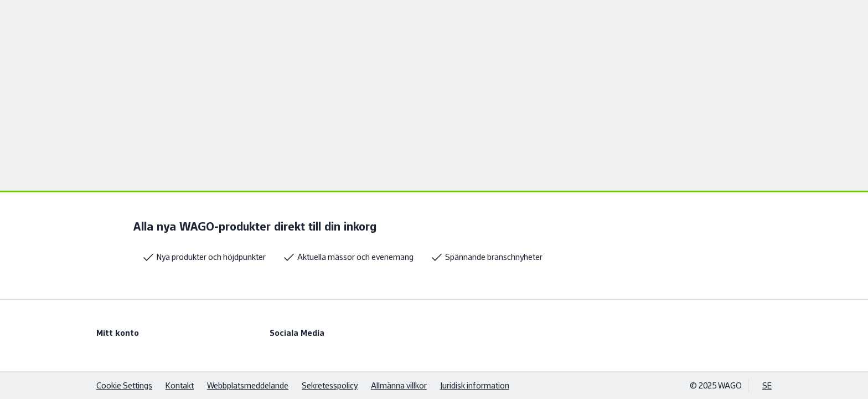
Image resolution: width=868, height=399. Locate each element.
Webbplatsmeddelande (248, 385)
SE (767, 385)
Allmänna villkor (399, 385)
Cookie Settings (124, 385)
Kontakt (180, 385)
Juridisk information (475, 385)
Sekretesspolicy (330, 385)
